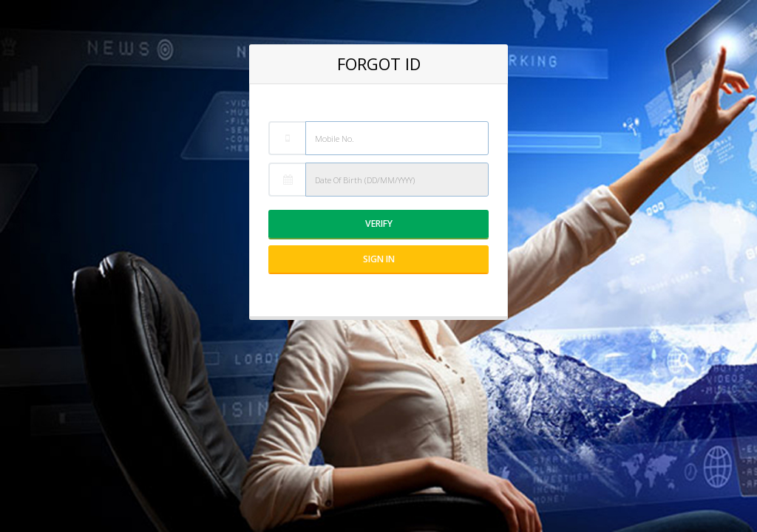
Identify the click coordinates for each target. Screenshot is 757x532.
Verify (379, 224)
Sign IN (379, 259)
